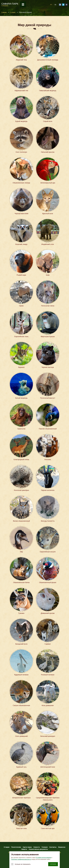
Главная (4, 12)
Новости (37, 847)
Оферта (24, 849)
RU (51, 5)
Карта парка (27, 847)
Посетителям (16, 847)
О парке (13, 12)
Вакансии (62, 847)
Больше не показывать (23, 864)
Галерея (45, 847)
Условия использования (43, 858)
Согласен (53, 864)
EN (55, 5)
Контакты (53, 847)
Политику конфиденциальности (21, 859)
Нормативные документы (38, 849)
